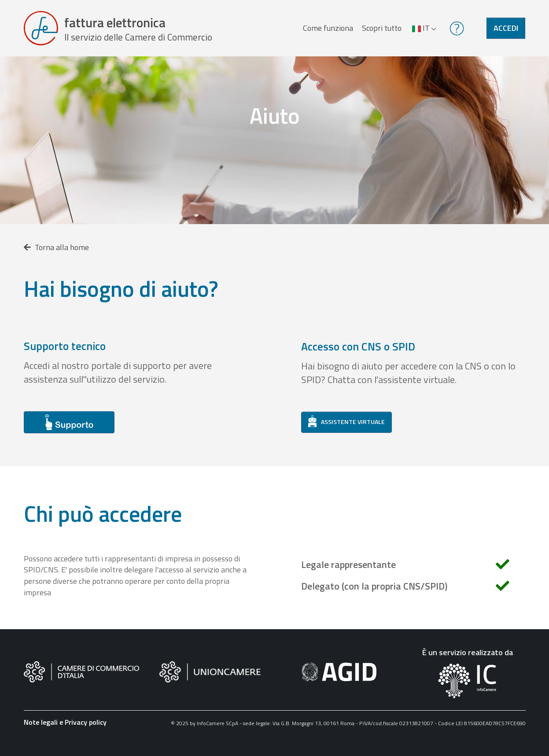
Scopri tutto (382, 28)
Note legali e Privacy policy (65, 722)
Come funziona (328, 28)
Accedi (506, 28)
